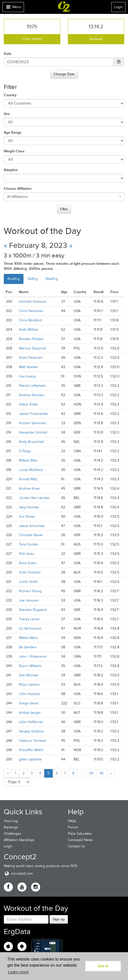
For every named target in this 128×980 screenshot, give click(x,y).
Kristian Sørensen (33, 423)
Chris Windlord (30, 320)
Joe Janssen (29, 600)
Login (118, 7)
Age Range (13, 132)
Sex (7, 114)
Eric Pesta (27, 517)
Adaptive (11, 170)
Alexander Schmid (33, 432)
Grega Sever (29, 703)
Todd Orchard (30, 572)
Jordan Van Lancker (34, 498)
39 (91, 773)
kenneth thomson (33, 302)
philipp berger (30, 713)
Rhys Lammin (29, 685)
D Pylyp (25, 451)
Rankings (11, 827)
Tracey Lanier (29, 619)
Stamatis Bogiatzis (33, 610)
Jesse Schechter (32, 526)
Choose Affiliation (18, 188)
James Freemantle (33, 414)
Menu (13, 8)
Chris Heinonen (31, 311)
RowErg (14, 279)
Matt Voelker (29, 367)
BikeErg (52, 279)
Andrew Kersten (32, 395)
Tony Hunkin (29, 544)
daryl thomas (29, 507)
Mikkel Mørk (28, 638)
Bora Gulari (28, 563)
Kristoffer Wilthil (31, 750)
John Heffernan (31, 722)
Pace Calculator (80, 834)
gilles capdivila (30, 759)
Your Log (11, 821)
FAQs (72, 821)
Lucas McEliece (31, 470)
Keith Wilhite (29, 330)
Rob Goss (27, 554)
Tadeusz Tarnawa (32, 741)
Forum (73, 827)
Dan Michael (29, 675)
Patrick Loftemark (32, 386)
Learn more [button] (18, 972)
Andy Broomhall (31, 442)
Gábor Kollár (29, 404)
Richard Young (30, 591)
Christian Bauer (31, 535)
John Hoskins (30, 694)
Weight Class (14, 151)
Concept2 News (80, 840)
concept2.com (18, 874)
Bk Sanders (28, 647)
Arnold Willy (28, 479)
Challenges (12, 834)
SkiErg (33, 279)
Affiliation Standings (19, 840)
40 (102, 773)
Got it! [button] (103, 966)
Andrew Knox (29, 488)
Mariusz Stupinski (33, 348)
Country (10, 95)
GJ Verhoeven (30, 628)
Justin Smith (28, 582)
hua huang (27, 376)
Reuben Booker (31, 339)
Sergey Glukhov (31, 731)
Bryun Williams (30, 666)
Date (8, 54)
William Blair (28, 460)
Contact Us (76, 846)
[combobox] (64, 197)
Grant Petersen (31, 358)
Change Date (64, 74)
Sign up (59, 919)
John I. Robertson (33, 656)
